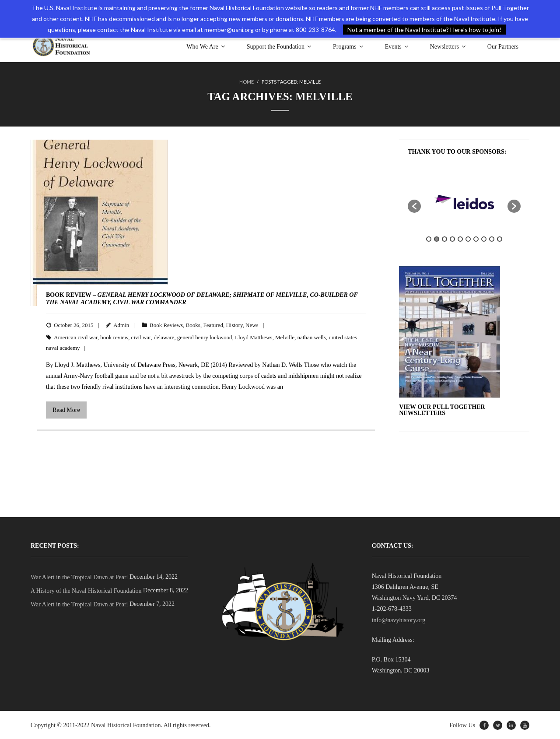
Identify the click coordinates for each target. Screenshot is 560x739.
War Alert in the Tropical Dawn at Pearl (79, 577)
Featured (213, 325)
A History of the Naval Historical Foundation (86, 590)
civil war (141, 337)
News (252, 325)
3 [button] (444, 239)
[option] (429, 202)
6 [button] (468, 239)
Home (247, 82)
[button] (414, 206)
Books (193, 325)
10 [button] (500, 239)
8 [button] (484, 239)
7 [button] (476, 239)
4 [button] (452, 239)
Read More (66, 410)
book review (114, 337)
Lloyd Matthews (254, 337)
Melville (285, 337)
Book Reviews (166, 325)
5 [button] (460, 239)
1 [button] (429, 239)
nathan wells (312, 337)
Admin (121, 325)
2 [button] (437, 239)
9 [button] (492, 239)
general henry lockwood (205, 337)
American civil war (76, 337)
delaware (164, 337)
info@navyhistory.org (399, 620)
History (234, 325)
